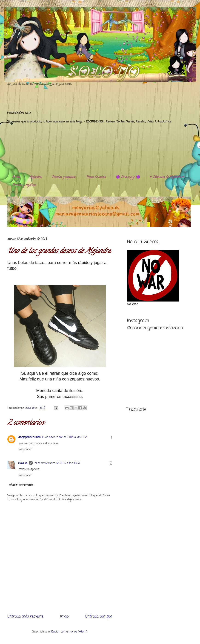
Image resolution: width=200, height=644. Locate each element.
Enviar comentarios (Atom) (69, 632)
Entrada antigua (99, 617)
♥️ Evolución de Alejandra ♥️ (167, 177)
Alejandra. (36, 177)
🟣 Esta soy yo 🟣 (128, 177)
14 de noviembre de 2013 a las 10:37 (57, 463)
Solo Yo (30, 408)
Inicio (64, 617)
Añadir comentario (21, 485)
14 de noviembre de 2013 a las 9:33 (64, 437)
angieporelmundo (29, 437)
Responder (25, 449)
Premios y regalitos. (64, 177)
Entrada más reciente (25, 617)
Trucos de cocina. (96, 177)
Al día (16, 177)
